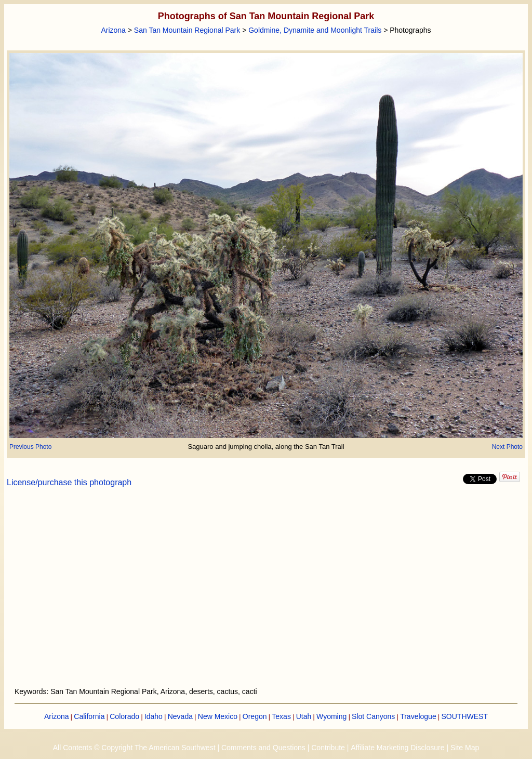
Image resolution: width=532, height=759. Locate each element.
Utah (304, 716)
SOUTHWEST (465, 716)
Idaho (154, 716)
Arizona (113, 30)
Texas (281, 716)
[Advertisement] (266, 593)
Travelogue (418, 716)
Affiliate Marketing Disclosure (397, 748)
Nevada (180, 716)
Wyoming (331, 716)
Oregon (255, 716)
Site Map (465, 748)
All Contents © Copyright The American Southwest (134, 748)
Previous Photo (30, 447)
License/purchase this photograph (69, 482)
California (89, 716)
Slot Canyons (373, 716)
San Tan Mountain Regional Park (187, 30)
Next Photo (507, 447)
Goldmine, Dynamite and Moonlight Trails (315, 30)
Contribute (328, 748)
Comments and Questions (263, 748)
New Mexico (218, 716)
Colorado (124, 716)
